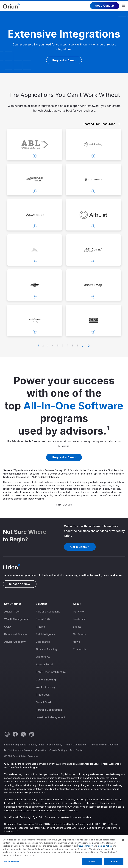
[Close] (123, 843)
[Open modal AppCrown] (35, 285)
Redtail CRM (43, 619)
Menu (124, 6)
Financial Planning (46, 649)
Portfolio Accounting (48, 612)
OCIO (8, 627)
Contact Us (79, 649)
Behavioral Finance (16, 634)
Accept (92, 865)
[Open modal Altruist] (93, 215)
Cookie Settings (58, 750)
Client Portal (43, 657)
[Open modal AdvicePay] (93, 144)
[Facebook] (15, 734)
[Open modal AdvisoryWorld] (93, 180)
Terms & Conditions (76, 745)
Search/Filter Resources (102, 124)
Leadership (80, 619)
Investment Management (50, 717)
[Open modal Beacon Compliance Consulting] (93, 320)
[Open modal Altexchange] (35, 215)
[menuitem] (19, 663)
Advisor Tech (12, 612)
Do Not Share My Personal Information (25, 750)
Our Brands (80, 634)
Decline (114, 865)
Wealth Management (16, 619)
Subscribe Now (20, 584)
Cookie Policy (55, 745)
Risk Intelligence (46, 634)
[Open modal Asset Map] (93, 285)
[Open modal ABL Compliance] (35, 144)
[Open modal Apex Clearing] (93, 250)
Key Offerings (13, 604)
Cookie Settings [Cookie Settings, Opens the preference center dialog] (11, 864)
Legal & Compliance (15, 745)
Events (77, 627)
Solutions (42, 604)
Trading (40, 627)
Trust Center (77, 750)
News (76, 642)
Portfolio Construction (49, 710)
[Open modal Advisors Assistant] (35, 180)
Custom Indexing (46, 680)
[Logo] (12, 5)
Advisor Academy (15, 642)
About (77, 604)
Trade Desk (43, 695)
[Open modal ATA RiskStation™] (35, 320)
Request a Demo (64, 60)
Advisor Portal (44, 664)
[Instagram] (7, 734)
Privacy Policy (37, 745)
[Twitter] (23, 734)
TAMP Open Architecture (51, 672)
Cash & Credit (44, 702)
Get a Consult (105, 6)
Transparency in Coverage (104, 745)
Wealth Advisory (46, 687)
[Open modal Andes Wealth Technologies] (35, 250)
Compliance (43, 642)
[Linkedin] (31, 734)
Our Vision (79, 612)
